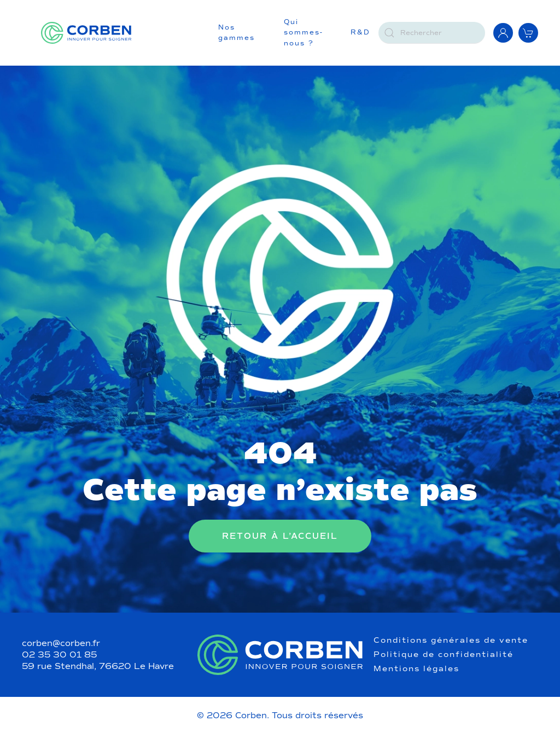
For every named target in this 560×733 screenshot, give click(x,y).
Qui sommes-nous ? (304, 33)
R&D (360, 32)
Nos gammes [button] (237, 33)
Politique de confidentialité (444, 655)
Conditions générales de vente (451, 641)
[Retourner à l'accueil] (86, 33)
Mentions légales (416, 669)
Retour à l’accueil (280, 536)
